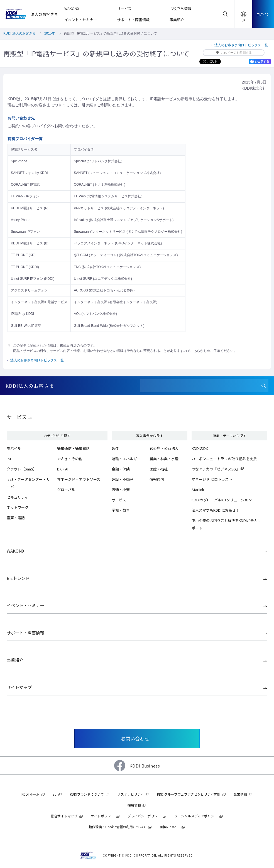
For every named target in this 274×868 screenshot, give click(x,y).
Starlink (198, 490)
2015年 (50, 33)
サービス (17, 417)
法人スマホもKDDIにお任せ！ (216, 510)
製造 (115, 448)
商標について (170, 827)
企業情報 (240, 794)
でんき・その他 (70, 459)
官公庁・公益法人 (164, 448)
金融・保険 (121, 469)
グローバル (66, 490)
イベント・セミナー (25, 605)
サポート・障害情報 (25, 633)
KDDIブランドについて (87, 794)
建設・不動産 (123, 479)
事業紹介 (15, 660)
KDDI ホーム (30, 794)
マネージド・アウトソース (79, 479)
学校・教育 (121, 510)
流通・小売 (121, 490)
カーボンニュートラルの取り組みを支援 (224, 459)
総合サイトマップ (64, 816)
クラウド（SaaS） (22, 469)
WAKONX (16, 551)
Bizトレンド (18, 578)
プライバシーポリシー (144, 816)
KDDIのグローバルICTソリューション (222, 500)
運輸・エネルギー (126, 459)
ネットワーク (18, 507)
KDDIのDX (200, 448)
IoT (9, 459)
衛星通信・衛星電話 (73, 448)
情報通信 (157, 479)
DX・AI (63, 469)
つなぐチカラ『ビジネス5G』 (216, 469)
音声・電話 (16, 518)
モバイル (14, 448)
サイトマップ (19, 687)
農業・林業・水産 (164, 459)
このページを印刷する (234, 53)
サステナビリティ (130, 794)
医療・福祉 (159, 469)
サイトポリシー (102, 816)
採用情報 (134, 805)
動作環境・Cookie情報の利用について (117, 827)
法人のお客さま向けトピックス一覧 (241, 45)
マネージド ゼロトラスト (212, 479)
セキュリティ (17, 497)
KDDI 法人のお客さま (19, 33)
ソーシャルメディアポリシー (196, 816)
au (55, 794)
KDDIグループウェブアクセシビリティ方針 (189, 794)
